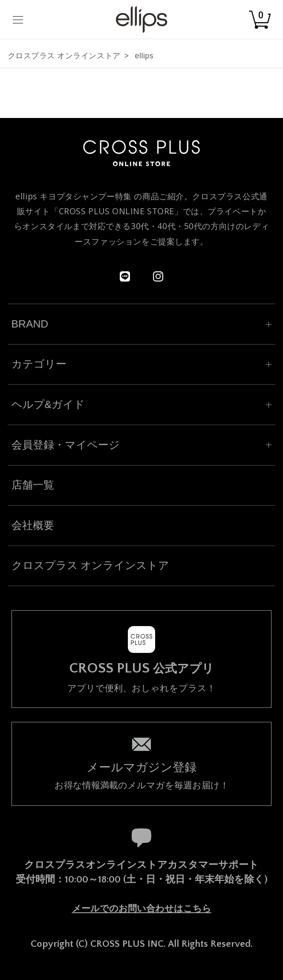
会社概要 (33, 525)
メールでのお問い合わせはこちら (142, 908)
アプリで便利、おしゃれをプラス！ (142, 677)
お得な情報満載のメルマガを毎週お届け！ (142, 775)
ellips (144, 56)
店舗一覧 (33, 485)
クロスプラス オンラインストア (64, 56)
